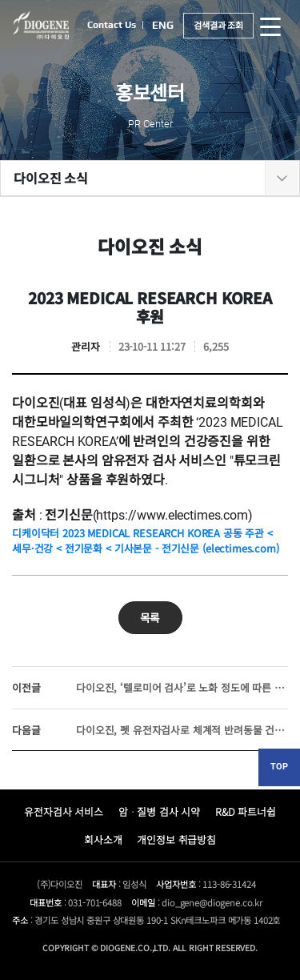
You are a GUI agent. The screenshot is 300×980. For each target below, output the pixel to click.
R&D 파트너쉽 (246, 811)
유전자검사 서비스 (64, 811)
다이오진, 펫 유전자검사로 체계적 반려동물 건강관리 (150, 730)
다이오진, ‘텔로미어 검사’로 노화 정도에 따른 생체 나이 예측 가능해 (150, 687)
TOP (279, 767)
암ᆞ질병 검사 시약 (160, 811)
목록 (150, 617)
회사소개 (103, 839)
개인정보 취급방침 (176, 839)
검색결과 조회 (218, 25)
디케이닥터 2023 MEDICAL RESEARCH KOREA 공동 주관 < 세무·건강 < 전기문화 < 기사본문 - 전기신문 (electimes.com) (146, 540)
